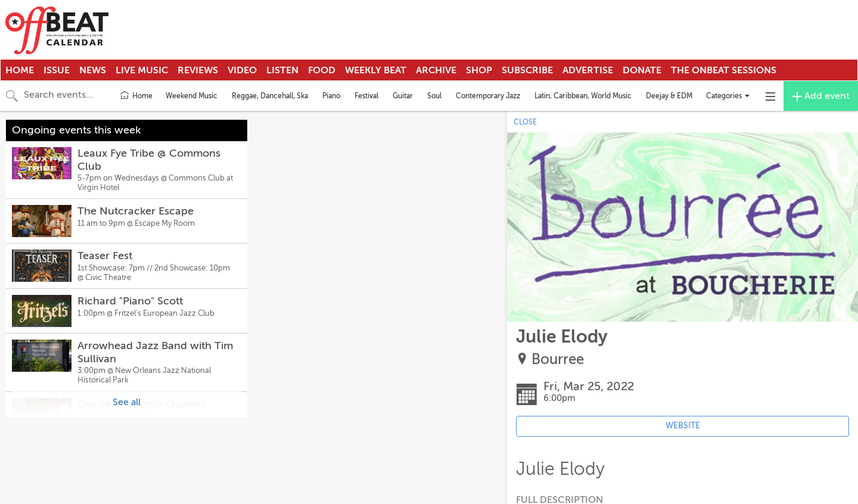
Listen (282, 70)
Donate (642, 70)
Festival (366, 96)
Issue (57, 70)
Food (322, 70)
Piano (331, 96)
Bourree (558, 360)
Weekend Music (192, 96)
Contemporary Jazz (488, 96)
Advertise (588, 70)
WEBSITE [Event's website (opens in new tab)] (683, 426)
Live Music (142, 70)
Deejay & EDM (669, 96)
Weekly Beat (376, 70)
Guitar (403, 96)
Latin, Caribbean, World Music (583, 96)
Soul (434, 96)
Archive (436, 70)
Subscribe (527, 70)
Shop (479, 70)
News (93, 70)
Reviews (198, 70)
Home (20, 70)
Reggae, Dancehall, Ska (270, 96)
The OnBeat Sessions (724, 70)
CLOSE (525, 122)
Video (242, 70)
